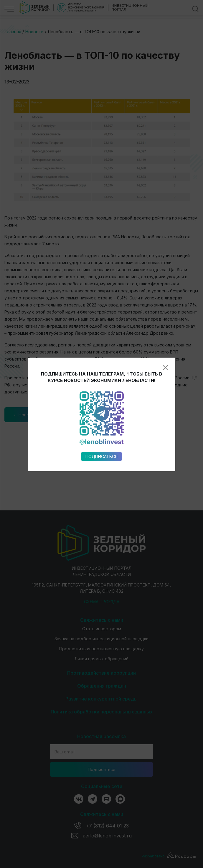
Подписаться (101, 327)
